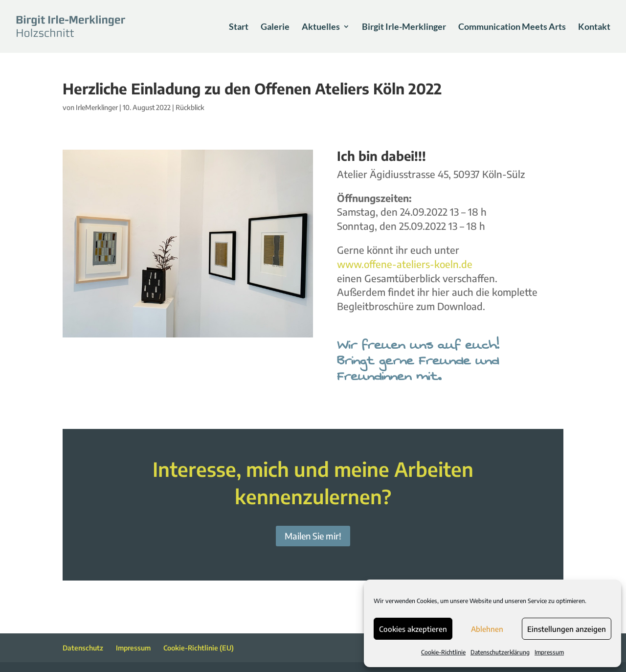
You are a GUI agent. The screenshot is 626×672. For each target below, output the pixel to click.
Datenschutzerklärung (500, 652)
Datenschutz (83, 648)
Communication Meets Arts (512, 27)
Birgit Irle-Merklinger (404, 27)
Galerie (275, 27)
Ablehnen (487, 629)
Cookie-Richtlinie (443, 652)
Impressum (549, 652)
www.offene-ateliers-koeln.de (405, 264)
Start (239, 27)
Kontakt (594, 27)
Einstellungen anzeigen (567, 629)
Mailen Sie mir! (313, 536)
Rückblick (190, 107)
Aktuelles (321, 27)
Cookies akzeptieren (413, 629)
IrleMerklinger (97, 107)
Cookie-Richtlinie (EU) (199, 648)
